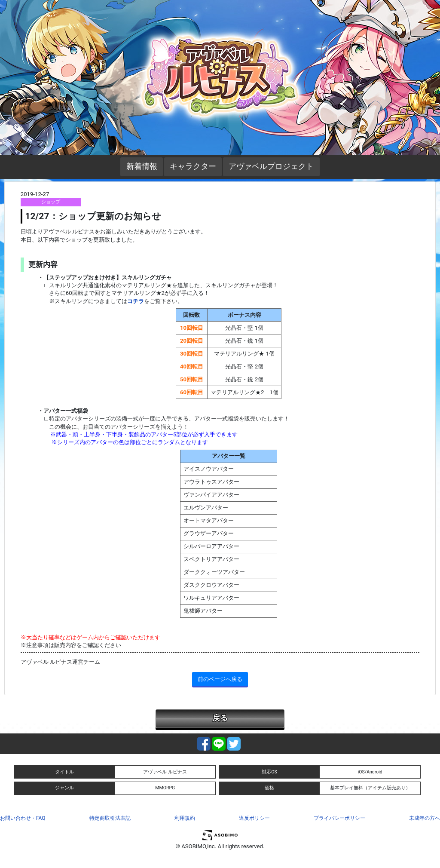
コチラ (136, 301)
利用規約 (185, 818)
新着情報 (142, 166)
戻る (220, 718)
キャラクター (193, 166)
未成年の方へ (425, 818)
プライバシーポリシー (339, 818)
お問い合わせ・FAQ (23, 818)
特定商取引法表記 (110, 818)
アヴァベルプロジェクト (271, 166)
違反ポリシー (254, 818)
